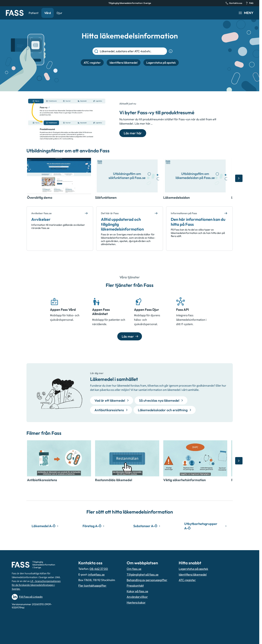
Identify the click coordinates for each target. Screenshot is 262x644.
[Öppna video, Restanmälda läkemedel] (127, 458)
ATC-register (187, 580)
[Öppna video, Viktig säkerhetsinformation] (195, 458)
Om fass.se (134, 569)
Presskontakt (135, 585)
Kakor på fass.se (137, 591)
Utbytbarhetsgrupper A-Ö (206, 526)
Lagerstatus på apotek (193, 569)
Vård (48, 13)
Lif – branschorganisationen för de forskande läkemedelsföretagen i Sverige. (36, 585)
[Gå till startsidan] (15, 13)
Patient (34, 13)
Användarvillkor (137, 597)
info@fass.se (96, 574)
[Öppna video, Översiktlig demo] (59, 176)
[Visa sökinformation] (171, 51)
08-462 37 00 (99, 569)
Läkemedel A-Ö (46, 526)
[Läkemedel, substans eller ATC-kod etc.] (133, 51)
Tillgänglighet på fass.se (143, 574)
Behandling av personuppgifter (147, 580)
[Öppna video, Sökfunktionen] (127, 176)
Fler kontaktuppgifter (92, 585)
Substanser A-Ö (147, 526)
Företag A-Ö (94, 526)
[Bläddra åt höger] (239, 178)
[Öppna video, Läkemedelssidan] (195, 176)
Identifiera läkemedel (193, 574)
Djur (59, 13)
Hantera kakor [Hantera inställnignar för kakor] (136, 602)
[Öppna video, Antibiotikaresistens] (59, 458)
